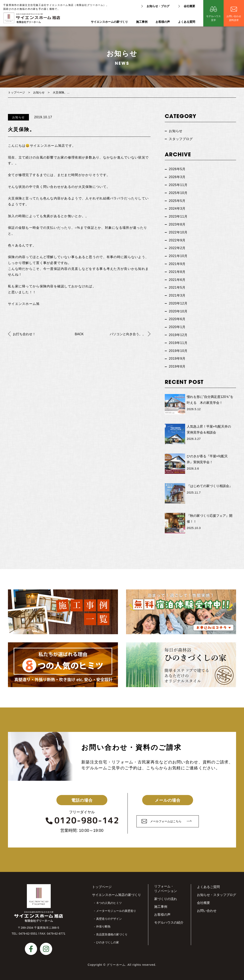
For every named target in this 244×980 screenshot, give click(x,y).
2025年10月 (178, 193)
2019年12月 (178, 335)
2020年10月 (178, 311)
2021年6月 (177, 280)
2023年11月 (178, 216)
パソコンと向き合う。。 (128, 334)
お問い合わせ (207, 911)
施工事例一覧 (63, 612)
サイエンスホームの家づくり (109, 22)
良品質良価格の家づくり (112, 934)
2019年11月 (178, 343)
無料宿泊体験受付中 (181, 612)
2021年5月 (177, 287)
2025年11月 (178, 185)
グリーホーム (116, 965)
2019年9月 (177, 359)
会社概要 (189, 6)
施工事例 (142, 22)
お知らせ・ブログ (158, 6)
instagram (46, 949)
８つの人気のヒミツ (109, 903)
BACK (79, 334)
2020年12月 (178, 303)
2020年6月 (177, 319)
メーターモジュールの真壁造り (116, 911)
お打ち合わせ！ (24, 334)
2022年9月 (177, 240)
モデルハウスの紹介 (169, 923)
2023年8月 (177, 224)
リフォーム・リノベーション (166, 889)
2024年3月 (177, 209)
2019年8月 (177, 366)
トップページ (16, 92)
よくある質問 (187, 22)
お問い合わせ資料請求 (234, 18)
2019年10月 (178, 351)
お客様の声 (163, 22)
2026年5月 (177, 169)
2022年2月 (177, 248)
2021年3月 (177, 295)
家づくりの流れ (166, 899)
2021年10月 (178, 256)
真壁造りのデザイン (109, 919)
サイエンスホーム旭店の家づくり (117, 895)
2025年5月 (177, 201)
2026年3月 (177, 177)
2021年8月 (177, 272)
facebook (31, 949)
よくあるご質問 (208, 887)
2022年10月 (178, 232)
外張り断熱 (103, 926)
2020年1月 (177, 327)
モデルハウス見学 (213, 18)
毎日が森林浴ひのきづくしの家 (181, 665)
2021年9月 (177, 264)
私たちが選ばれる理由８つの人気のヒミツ (63, 665)
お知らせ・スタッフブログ (217, 895)
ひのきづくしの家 (108, 942)
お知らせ (39, 92)
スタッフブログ (181, 139)
